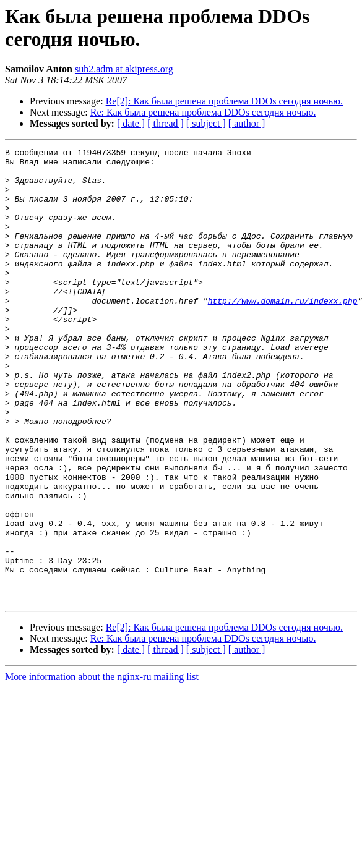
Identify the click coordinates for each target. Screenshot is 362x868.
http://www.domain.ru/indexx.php (283, 332)
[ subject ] (206, 123)
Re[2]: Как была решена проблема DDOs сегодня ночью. (224, 101)
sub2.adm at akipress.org (124, 69)
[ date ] (131, 123)
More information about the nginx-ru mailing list (102, 768)
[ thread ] (166, 123)
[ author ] (247, 123)
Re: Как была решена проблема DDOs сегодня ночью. (203, 112)
